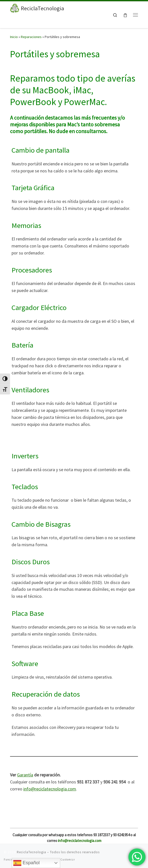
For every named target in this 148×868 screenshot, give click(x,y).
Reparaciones (31, 37)
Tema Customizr (64, 859)
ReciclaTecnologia (31, 852)
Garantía (25, 775)
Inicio (14, 37)
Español (26, 863)
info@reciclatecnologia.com (50, 789)
